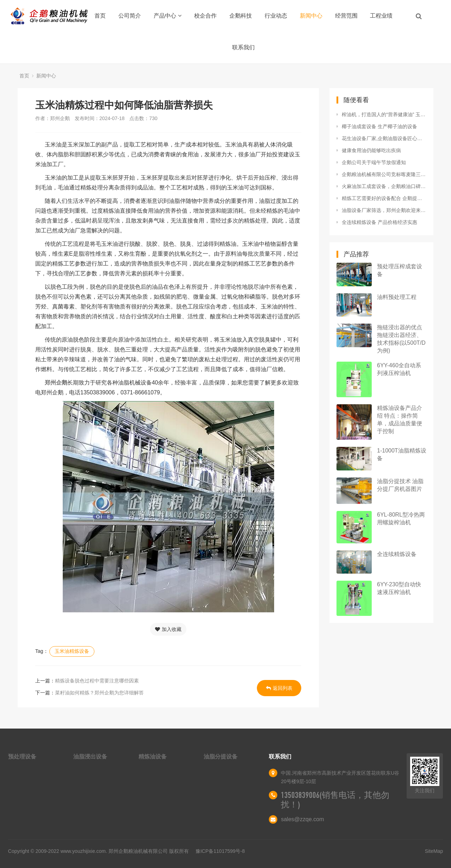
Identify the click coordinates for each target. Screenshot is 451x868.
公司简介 (130, 16)
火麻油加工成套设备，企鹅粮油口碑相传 (384, 186)
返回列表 (279, 688)
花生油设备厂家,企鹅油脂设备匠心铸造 (384, 138)
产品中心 (168, 16)
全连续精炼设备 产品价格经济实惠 (379, 222)
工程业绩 (381, 16)
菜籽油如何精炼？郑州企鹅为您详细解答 (99, 693)
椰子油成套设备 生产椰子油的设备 (379, 126)
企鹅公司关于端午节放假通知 (374, 162)
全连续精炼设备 (397, 554)
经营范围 (346, 16)
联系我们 (243, 47)
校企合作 (205, 16)
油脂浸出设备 (90, 757)
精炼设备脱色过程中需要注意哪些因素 (97, 681)
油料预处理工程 (397, 297)
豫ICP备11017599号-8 (220, 851)
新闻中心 (311, 16)
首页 (100, 16)
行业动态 (276, 16)
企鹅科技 (241, 16)
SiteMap (434, 851)
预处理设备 (22, 757)
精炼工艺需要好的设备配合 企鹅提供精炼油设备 (384, 198)
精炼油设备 (153, 757)
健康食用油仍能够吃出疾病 (371, 150)
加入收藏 (168, 629)
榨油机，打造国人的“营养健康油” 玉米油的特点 (384, 114)
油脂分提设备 (221, 757)
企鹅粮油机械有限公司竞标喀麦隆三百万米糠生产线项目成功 (384, 174)
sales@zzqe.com (302, 819)
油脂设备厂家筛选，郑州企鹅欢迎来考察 (384, 210)
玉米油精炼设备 (72, 651)
